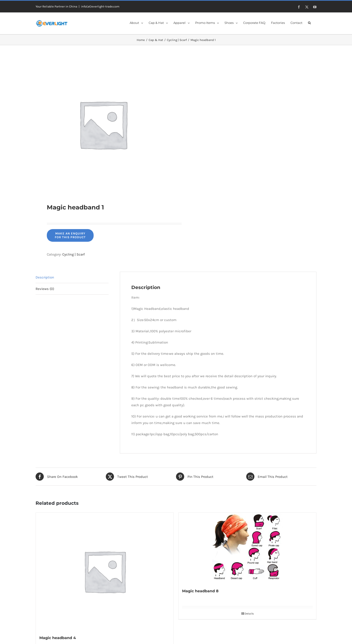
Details (249, 614)
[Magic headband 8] (247, 548)
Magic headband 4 (58, 638)
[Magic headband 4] (105, 571)
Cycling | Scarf (73, 254)
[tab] (72, 277)
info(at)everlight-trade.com (100, 6)
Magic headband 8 (200, 591)
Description (45, 277)
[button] (309, 22)
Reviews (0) (45, 289)
